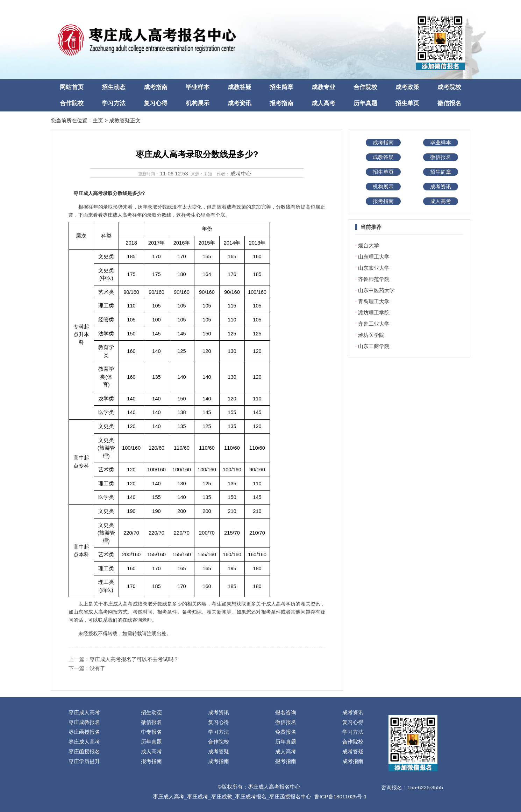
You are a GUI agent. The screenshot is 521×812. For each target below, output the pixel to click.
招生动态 (114, 87)
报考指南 (281, 103)
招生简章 (281, 87)
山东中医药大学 (376, 290)
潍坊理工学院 (374, 313)
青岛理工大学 (374, 301)
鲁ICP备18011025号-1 (341, 796)
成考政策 (407, 87)
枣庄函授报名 (84, 732)
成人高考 (323, 103)
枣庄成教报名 (84, 722)
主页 (98, 120)
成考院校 (449, 87)
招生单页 (407, 103)
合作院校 (365, 87)
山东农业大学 (374, 268)
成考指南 (156, 87)
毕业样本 (198, 87)
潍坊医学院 (371, 335)
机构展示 (198, 103)
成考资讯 (240, 103)
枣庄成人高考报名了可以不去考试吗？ (134, 659)
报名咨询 (286, 712)
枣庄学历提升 (84, 761)
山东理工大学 (374, 257)
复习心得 (156, 103)
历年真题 (365, 103)
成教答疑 (240, 87)
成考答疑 (219, 751)
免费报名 (286, 732)
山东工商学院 (374, 346)
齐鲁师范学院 (374, 279)
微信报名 (449, 103)
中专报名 (151, 732)
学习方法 (114, 103)
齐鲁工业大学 (374, 324)
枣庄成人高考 (84, 712)
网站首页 (72, 87)
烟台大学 (369, 245)
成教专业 (323, 87)
